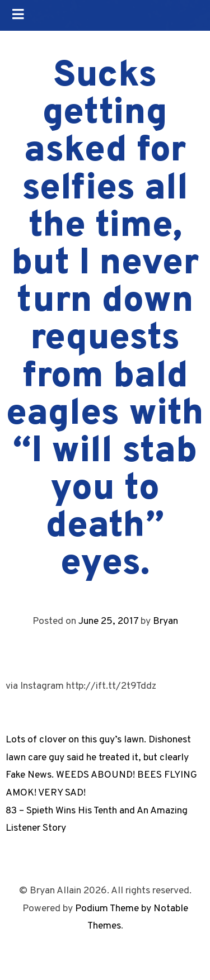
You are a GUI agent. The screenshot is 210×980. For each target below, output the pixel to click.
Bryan (165, 621)
